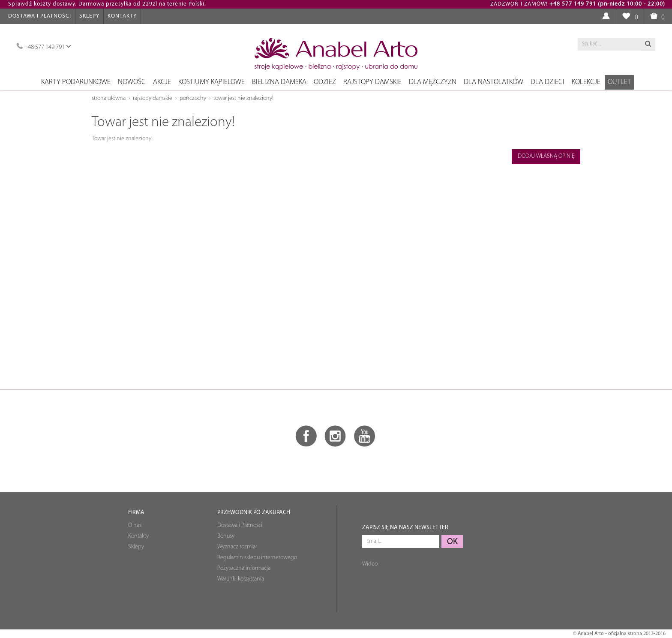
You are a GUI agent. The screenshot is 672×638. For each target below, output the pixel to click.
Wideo (370, 564)
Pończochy (193, 98)
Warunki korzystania (241, 579)
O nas (135, 525)
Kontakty (122, 16)
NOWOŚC (132, 82)
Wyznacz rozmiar (237, 547)
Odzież (325, 82)
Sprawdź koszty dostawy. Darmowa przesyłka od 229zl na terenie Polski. (107, 4)
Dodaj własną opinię (546, 156)
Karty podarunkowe (76, 82)
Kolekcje (586, 82)
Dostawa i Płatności (40, 16)
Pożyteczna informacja (244, 568)
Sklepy (89, 16)
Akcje (162, 82)
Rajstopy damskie (372, 82)
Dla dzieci (547, 82)
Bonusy (226, 536)
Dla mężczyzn (433, 82)
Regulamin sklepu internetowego (257, 558)
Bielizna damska (279, 82)
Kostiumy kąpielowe (211, 82)
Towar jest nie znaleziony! (243, 98)
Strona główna (109, 98)
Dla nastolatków (493, 82)
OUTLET (619, 82)
